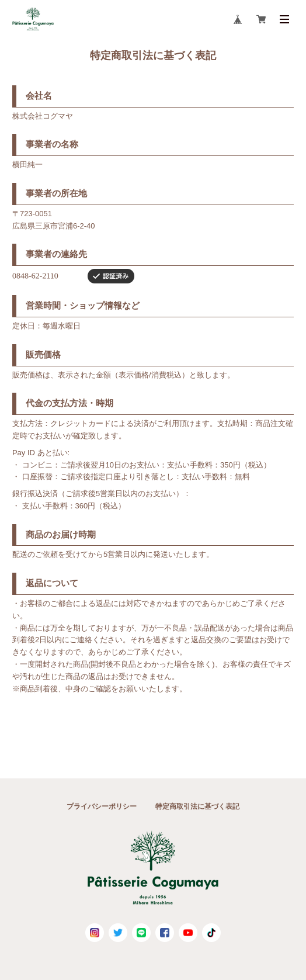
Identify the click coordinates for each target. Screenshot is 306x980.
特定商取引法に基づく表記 (197, 806)
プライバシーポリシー (102, 806)
